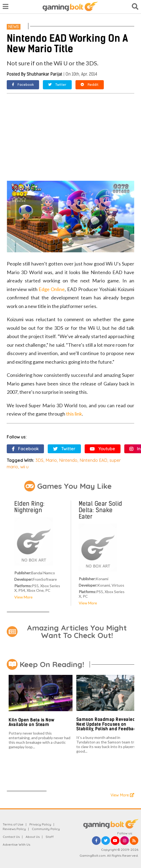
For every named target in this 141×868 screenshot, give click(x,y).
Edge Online (52, 289)
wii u (24, 467)
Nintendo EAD (93, 460)
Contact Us (11, 837)
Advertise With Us (16, 844)
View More (23, 597)
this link (74, 414)
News (14, 27)
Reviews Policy (14, 829)
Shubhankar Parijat (44, 74)
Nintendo (68, 460)
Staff (50, 837)
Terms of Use (13, 824)
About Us (33, 837)
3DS (39, 460)
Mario (51, 460)
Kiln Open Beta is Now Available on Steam (32, 722)
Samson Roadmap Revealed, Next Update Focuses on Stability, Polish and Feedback (108, 724)
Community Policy (46, 829)
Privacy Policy (40, 824)
